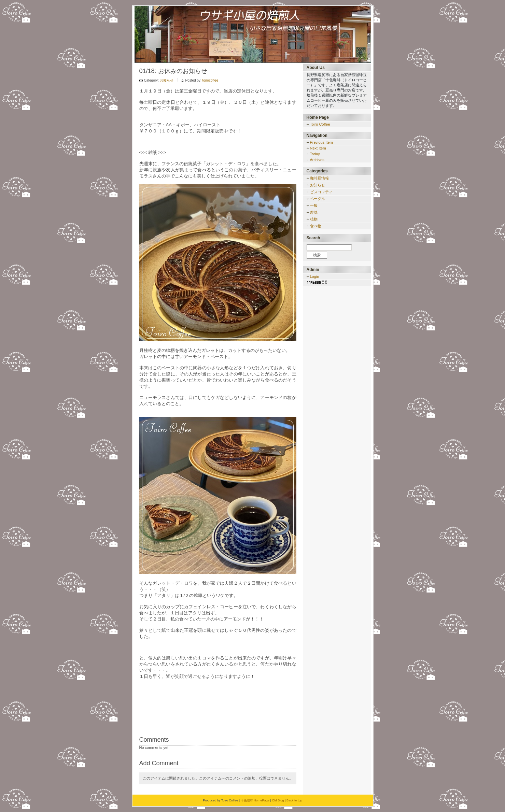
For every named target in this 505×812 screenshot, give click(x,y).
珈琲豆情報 (319, 178)
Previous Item (321, 142)
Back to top (294, 800)
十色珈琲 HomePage (255, 800)
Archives (317, 160)
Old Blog (278, 800)
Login (315, 276)
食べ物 (316, 226)
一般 (314, 205)
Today (315, 154)
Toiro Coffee (320, 124)
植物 (314, 219)
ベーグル (318, 199)
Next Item (318, 148)
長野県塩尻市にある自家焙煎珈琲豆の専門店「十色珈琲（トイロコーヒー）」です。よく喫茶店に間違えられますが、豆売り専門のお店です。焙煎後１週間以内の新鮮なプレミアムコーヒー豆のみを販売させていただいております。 (337, 90)
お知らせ (167, 80)
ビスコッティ (321, 192)
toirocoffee (210, 80)
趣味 (314, 212)
